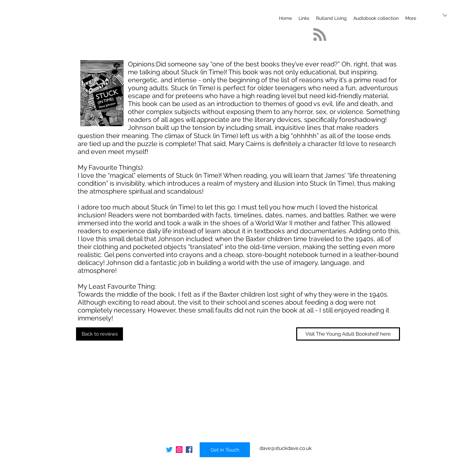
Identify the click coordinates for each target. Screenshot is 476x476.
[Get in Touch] (225, 450)
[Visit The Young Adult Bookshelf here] (348, 334)
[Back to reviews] (99, 334)
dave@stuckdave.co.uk (286, 448)
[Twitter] (169, 450)
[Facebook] (189, 450)
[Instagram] (179, 450)
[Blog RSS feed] (320, 35)
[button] (445, 15)
